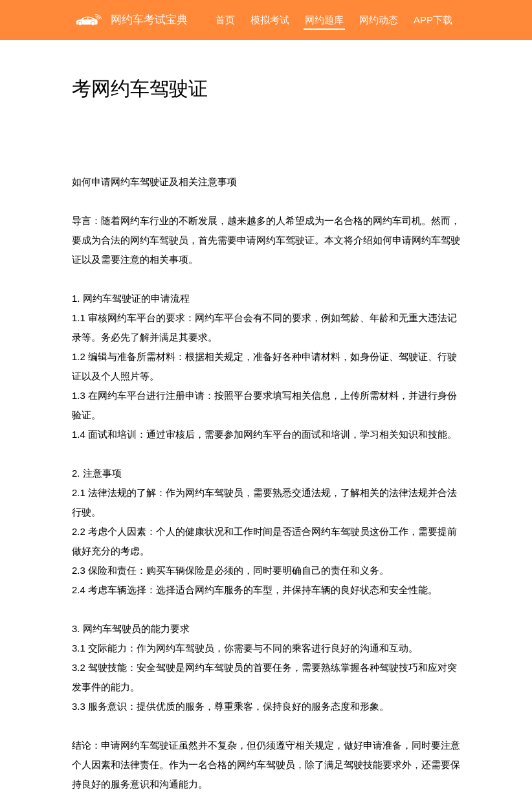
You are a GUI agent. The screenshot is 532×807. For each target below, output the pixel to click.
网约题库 (324, 20)
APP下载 (433, 20)
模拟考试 (270, 20)
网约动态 (379, 20)
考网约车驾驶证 (140, 88)
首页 (225, 20)
